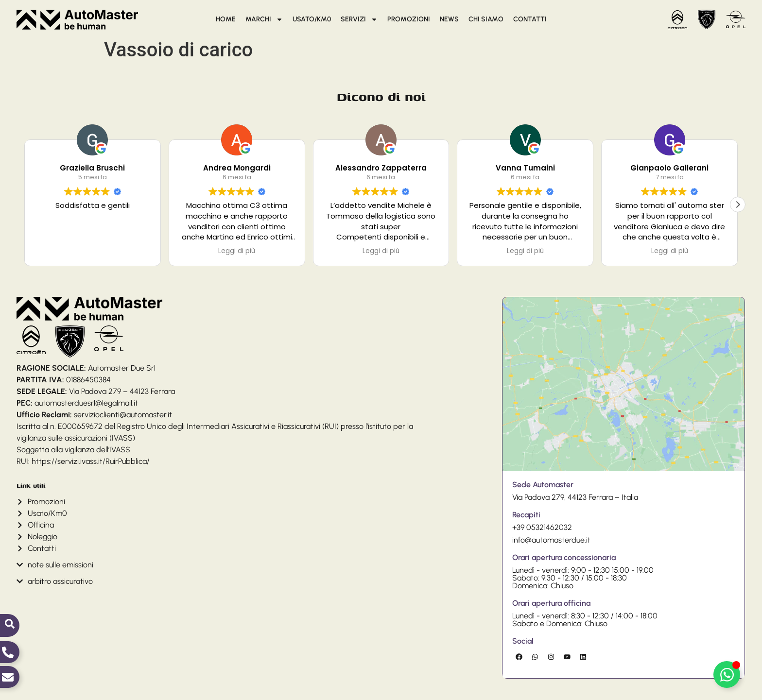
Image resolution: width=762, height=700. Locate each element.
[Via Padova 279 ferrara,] (623, 346)
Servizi (359, 19)
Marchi (264, 19)
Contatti (530, 19)
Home (226, 19)
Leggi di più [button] (237, 251)
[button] (738, 205)
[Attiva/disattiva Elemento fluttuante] (727, 674)
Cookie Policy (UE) (117, 691)
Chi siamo (486, 19)
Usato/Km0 (312, 19)
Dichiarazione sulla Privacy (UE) (183, 691)
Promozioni (409, 19)
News (449, 19)
